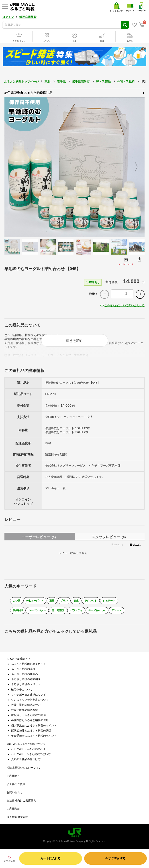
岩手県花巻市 (81, 82)
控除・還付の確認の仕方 (26, 705)
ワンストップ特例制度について (30, 700)
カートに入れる (50, 858)
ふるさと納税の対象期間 (26, 679)
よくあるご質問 (16, 784)
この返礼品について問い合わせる (125, 305)
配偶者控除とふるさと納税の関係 (31, 731)
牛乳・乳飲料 (126, 82)
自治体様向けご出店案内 (21, 801)
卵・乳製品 (103, 82)
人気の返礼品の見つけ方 (26, 759)
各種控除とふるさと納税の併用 (30, 720)
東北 (47, 82)
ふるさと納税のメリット (26, 684)
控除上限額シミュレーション (24, 768)
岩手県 (61, 82)
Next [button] (139, 167)
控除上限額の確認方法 (24, 710)
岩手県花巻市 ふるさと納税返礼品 (74, 93)
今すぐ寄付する (115, 858)
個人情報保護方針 (17, 817)
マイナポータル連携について (29, 695)
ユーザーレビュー (40, 537)
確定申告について (22, 690)
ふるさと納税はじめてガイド (29, 664)
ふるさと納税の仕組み (24, 674)
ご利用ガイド (15, 776)
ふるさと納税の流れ (23, 669)
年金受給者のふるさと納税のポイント (34, 736)
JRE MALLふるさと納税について (26, 744)
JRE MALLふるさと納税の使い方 (31, 754)
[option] (74, 167)
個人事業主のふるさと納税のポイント (34, 726)
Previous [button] (10, 167)
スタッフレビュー (109, 537)
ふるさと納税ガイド (19, 659)
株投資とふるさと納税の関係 (29, 715)
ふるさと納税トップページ (21, 82)
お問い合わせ (15, 792)
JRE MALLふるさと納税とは (28, 749)
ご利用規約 (13, 809)
